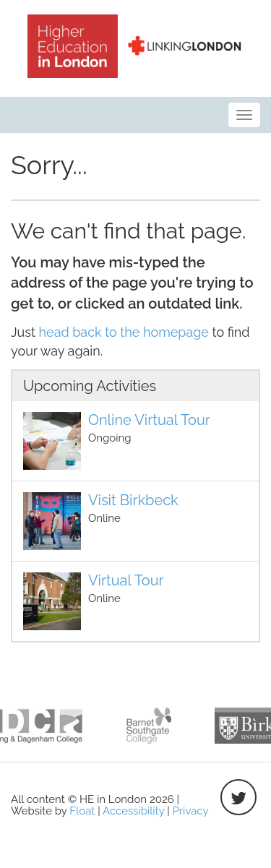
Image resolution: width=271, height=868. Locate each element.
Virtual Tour (126, 580)
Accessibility (133, 811)
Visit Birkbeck (133, 500)
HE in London (136, 47)
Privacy (191, 811)
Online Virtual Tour (149, 420)
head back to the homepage (124, 332)
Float (82, 811)
